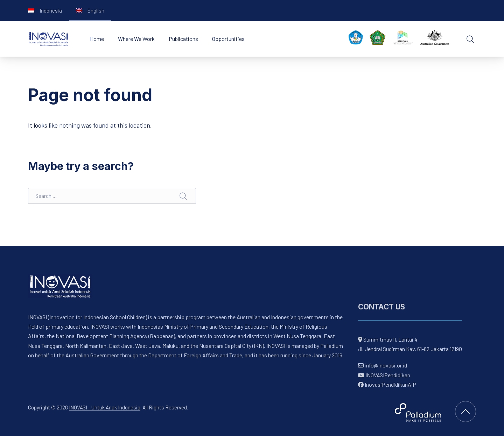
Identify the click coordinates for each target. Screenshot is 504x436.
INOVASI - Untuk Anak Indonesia (105, 407)
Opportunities (228, 39)
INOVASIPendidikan (384, 375)
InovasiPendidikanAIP (387, 384)
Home (97, 39)
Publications (183, 39)
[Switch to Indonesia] (45, 10)
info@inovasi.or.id (385, 365)
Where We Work (136, 39)
